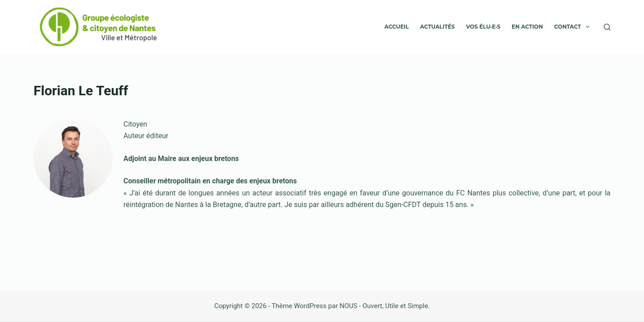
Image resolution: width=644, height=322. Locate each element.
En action (527, 27)
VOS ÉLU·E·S (483, 27)
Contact (574, 27)
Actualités (437, 27)
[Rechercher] (607, 27)
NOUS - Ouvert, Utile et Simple (384, 306)
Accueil (397, 27)
